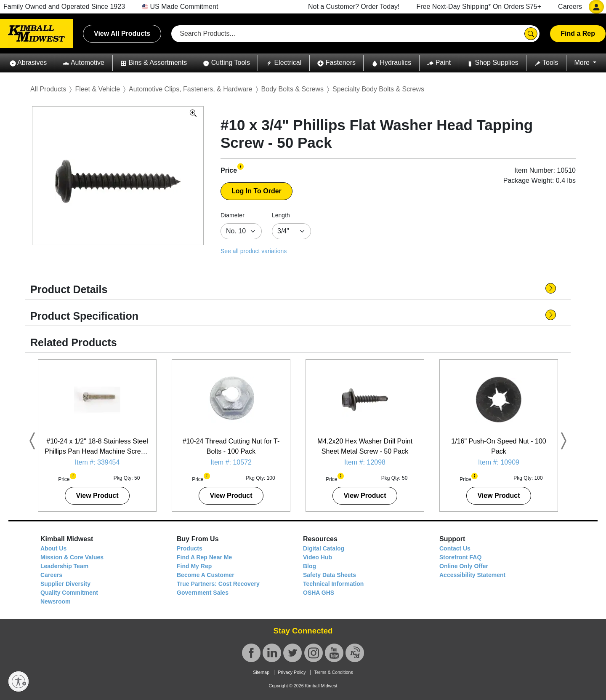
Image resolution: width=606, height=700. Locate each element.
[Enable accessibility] (19, 681)
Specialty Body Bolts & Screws (378, 89)
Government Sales (203, 593)
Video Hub (318, 557)
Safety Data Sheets (330, 575)
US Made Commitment (180, 7)
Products (190, 548)
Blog (310, 566)
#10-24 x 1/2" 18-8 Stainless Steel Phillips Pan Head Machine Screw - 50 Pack (97, 451)
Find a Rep (578, 33)
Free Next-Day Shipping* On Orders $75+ (479, 7)
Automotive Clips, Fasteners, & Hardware (190, 89)
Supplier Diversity (65, 584)
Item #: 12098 (365, 462)
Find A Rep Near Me (204, 557)
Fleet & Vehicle (97, 89)
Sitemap (261, 672)
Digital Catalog (324, 548)
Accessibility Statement (472, 575)
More (583, 63)
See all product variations (254, 251)
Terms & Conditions (333, 672)
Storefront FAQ (460, 557)
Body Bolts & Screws (293, 89)
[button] (28, 63)
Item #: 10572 (231, 462)
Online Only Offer (464, 566)
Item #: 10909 (499, 462)
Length (281, 215)
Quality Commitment (69, 593)
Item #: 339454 (97, 462)
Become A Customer (206, 575)
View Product (97, 496)
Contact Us (455, 548)
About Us (53, 548)
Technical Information (333, 584)
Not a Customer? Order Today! (354, 7)
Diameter (233, 215)
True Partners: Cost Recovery (218, 584)
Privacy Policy (292, 672)
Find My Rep (194, 566)
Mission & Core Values (72, 557)
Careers (570, 7)
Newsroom (56, 601)
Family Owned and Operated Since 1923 (64, 7)
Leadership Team (64, 566)
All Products (48, 89)
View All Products (122, 33)
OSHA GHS (319, 593)
